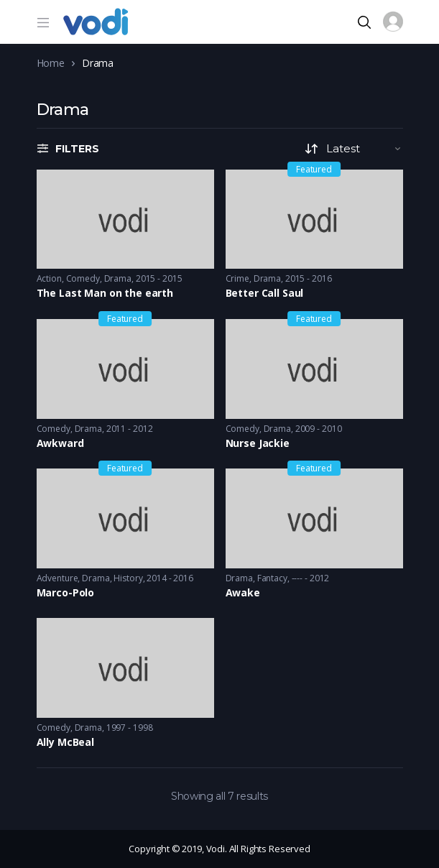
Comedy (83, 278)
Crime (237, 278)
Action (49, 278)
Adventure (57, 578)
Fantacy (272, 578)
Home (51, 63)
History (128, 578)
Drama (118, 278)
